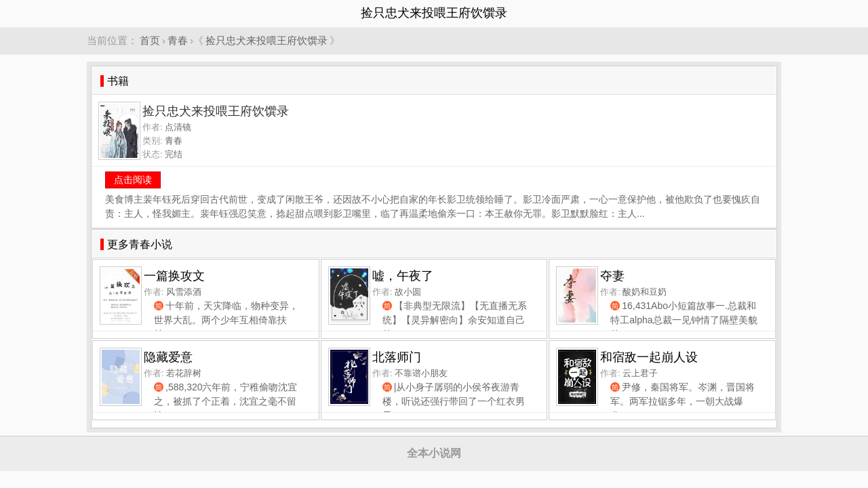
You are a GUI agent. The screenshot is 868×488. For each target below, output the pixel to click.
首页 (150, 40)
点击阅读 (133, 180)
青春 (178, 40)
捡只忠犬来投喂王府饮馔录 (267, 40)
